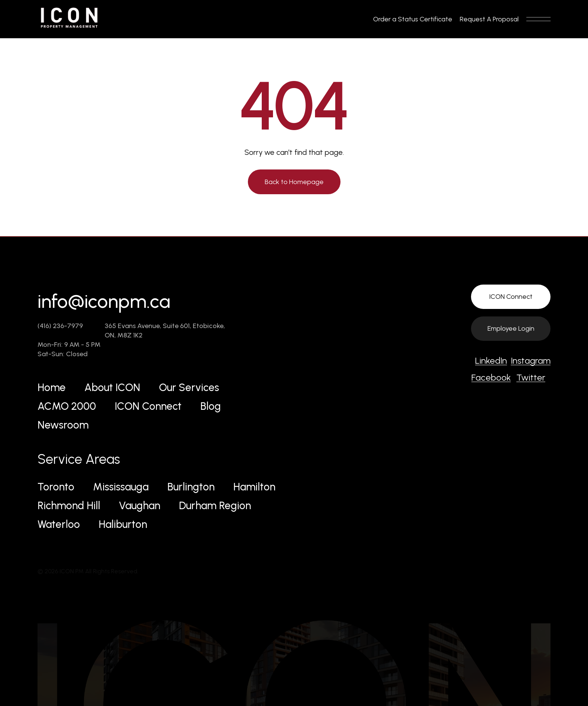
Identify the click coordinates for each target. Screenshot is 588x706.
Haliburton (123, 524)
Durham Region (215, 505)
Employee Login (511, 328)
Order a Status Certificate (413, 19)
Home (52, 387)
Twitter (531, 377)
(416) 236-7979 (60, 326)
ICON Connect (148, 406)
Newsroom (63, 425)
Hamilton (254, 487)
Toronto (56, 487)
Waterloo (59, 524)
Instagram (531, 360)
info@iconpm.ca (104, 301)
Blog (211, 406)
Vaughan (139, 505)
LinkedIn (491, 360)
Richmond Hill (69, 505)
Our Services (189, 387)
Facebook (491, 377)
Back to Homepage (294, 182)
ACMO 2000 (67, 406)
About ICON (112, 387)
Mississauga (121, 487)
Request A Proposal (489, 19)
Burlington (191, 487)
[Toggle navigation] (538, 19)
